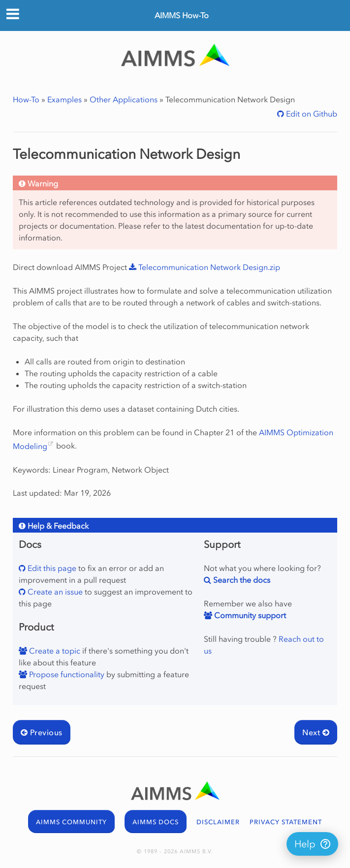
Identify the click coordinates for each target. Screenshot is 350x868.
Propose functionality (66, 674)
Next (316, 732)
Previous (42, 732)
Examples (64, 99)
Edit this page (51, 568)
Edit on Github (311, 114)
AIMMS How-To (182, 15)
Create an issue (54, 592)
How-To (26, 99)
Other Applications (124, 99)
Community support (249, 615)
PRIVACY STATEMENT (286, 822)
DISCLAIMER (218, 822)
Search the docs (241, 580)
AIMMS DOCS (156, 822)
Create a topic (54, 651)
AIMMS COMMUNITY (71, 822)
